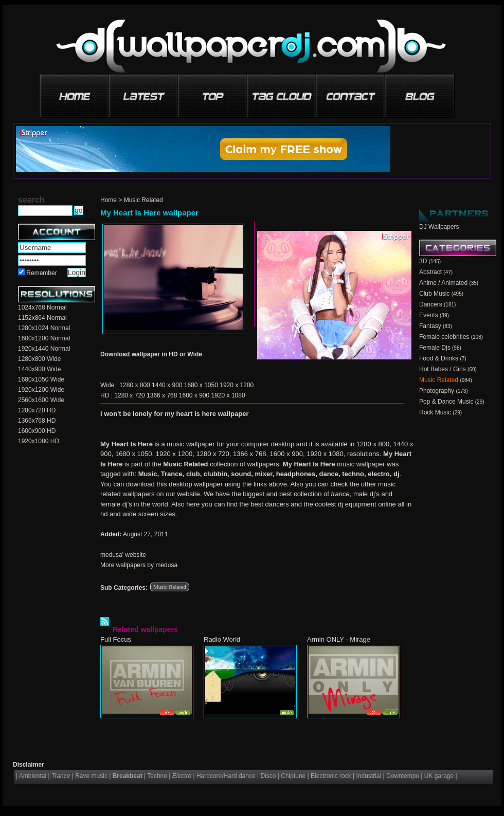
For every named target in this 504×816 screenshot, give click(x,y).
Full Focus (116, 639)
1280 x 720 (129, 395)
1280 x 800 (134, 385)
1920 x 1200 (237, 385)
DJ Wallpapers (439, 227)
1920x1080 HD (39, 441)
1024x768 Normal (42, 307)
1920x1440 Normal (44, 349)
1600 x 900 (194, 395)
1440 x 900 (167, 385)
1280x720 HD (37, 410)
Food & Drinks (439, 358)
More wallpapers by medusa (139, 565)
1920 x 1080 (228, 395)
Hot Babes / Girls (443, 369)
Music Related (143, 200)
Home (109, 200)
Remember (41, 273)
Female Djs (435, 348)
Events (429, 315)
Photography (437, 391)
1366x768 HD (37, 421)
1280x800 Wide (39, 359)
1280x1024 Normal (44, 328)
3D (423, 261)
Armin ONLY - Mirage (339, 639)
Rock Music (435, 412)
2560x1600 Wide (41, 400)
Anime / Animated (443, 283)
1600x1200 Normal (44, 338)
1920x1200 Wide (41, 390)
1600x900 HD (37, 431)
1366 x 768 (162, 395)
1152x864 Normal (42, 318)
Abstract (430, 272)
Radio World (222, 639)
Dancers (431, 304)
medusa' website (123, 555)
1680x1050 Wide (41, 379)
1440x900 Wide (39, 369)
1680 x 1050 (201, 385)
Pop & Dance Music (446, 402)
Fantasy (430, 326)
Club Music (434, 294)
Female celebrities (444, 337)
